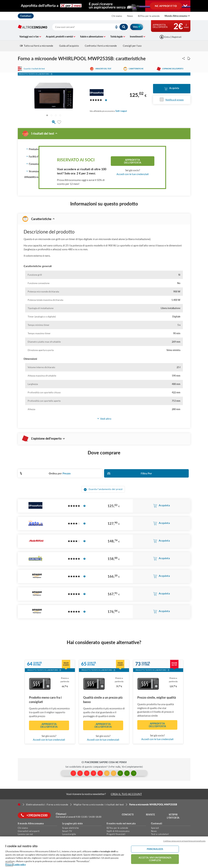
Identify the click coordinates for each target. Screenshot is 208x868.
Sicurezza (32, 171)
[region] (104, 852)
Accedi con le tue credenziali (133, 174)
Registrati (177, 37)
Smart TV (67, 831)
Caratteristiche (136, 69)
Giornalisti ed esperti (29, 831)
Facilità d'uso (34, 157)
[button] (51, 74)
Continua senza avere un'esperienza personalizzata (184, 841)
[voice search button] (115, 27)
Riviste (151, 815)
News (130, 16)
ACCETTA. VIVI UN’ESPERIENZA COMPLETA (155, 859)
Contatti (128, 815)
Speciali (155, 828)
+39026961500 (34, 815)
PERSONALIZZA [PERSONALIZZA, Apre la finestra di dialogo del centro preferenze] (155, 849)
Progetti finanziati (116, 834)
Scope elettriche (71, 828)
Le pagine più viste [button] (72, 824)
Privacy (9, 864)
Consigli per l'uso (132, 46)
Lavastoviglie (69, 834)
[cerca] (79, 27)
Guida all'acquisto (69, 46)
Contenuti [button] (157, 824)
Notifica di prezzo (175, 100)
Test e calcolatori (160, 834)
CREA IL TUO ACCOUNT (126, 794)
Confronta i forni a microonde (101, 46)
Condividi (183, 58)
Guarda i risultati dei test (34, 69)
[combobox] (90, 27)
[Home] (19, 804)
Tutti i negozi (121, 111)
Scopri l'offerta (173, 816)
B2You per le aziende (149, 16)
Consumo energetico (38, 164)
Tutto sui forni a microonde (37, 46)
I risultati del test (103, 69)
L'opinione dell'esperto (173, 69)
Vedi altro (104, 419)
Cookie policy (19, 864)
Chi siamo (117, 16)
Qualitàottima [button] (146, 664)
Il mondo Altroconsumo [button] (31, 824)
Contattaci (26, 16)
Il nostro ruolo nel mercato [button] (121, 824)
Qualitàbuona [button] (38, 664)
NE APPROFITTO (166, 6)
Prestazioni (33, 149)
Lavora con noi (25, 834)
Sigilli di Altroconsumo (118, 831)
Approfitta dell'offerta (133, 161)
